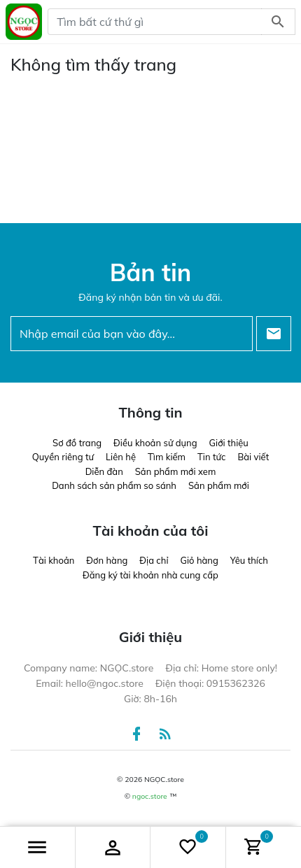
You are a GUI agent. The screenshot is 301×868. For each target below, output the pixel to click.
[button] (38, 847)
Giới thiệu (229, 443)
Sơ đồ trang (77, 443)
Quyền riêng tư (63, 457)
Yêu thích (249, 560)
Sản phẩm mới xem (176, 471)
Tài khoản (54, 560)
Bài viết (253, 457)
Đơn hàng (107, 560)
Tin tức (211, 457)
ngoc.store (150, 796)
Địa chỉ (154, 560)
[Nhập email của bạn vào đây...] (132, 334)
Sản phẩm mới (219, 485)
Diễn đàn (104, 471)
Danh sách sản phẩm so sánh (114, 485)
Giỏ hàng (199, 560)
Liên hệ (121, 457)
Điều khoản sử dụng (155, 443)
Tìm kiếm (167, 457)
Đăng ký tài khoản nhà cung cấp (150, 575)
